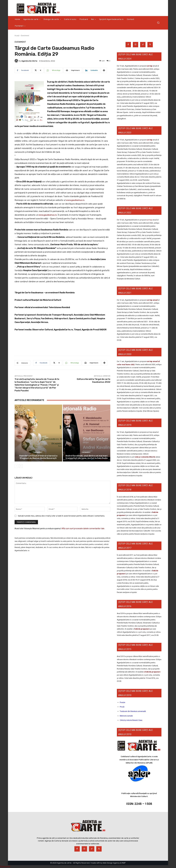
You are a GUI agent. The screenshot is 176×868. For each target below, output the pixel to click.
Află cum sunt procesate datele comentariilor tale (83, 529)
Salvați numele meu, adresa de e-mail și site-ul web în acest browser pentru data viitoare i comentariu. (61, 516)
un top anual (153, 300)
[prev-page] (16, 466)
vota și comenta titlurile (145, 457)
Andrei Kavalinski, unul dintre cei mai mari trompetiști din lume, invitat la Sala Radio (87, 457)
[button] (158, 23)
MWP (124, 863)
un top (150, 66)
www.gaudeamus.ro (75, 200)
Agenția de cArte (29, 61)
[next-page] (21, 466)
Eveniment (25, 36)
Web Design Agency (111, 863)
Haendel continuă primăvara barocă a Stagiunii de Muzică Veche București (38, 457)
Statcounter (5, 866)
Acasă (17, 36)
